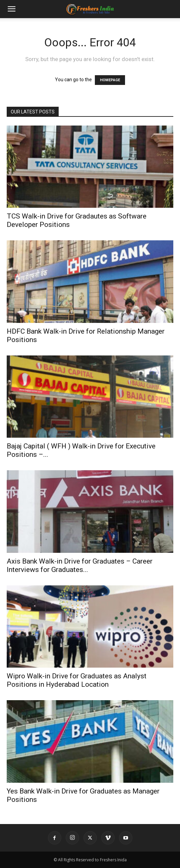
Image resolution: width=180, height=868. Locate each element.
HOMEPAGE (110, 80)
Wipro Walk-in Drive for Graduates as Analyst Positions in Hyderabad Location (77, 680)
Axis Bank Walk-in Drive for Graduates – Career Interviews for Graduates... (80, 565)
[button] (11, 9)
